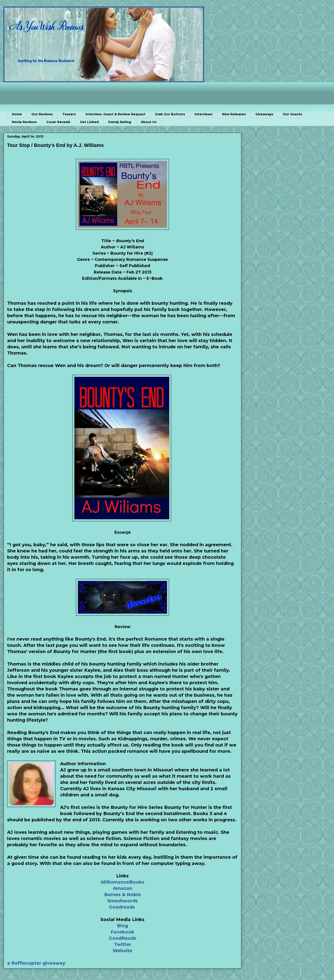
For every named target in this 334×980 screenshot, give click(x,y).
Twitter (123, 944)
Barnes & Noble (123, 895)
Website (122, 951)
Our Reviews (42, 114)
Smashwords (123, 901)
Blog (122, 926)
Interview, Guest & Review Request (115, 114)
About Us (149, 122)
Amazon (123, 888)
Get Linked (89, 122)
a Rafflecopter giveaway (36, 963)
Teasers (69, 114)
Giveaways (264, 114)
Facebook (122, 932)
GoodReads (122, 938)
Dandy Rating (120, 122)
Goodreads (122, 907)
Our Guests (292, 114)
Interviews (204, 114)
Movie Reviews (24, 122)
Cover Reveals (58, 122)
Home (17, 114)
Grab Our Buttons (170, 114)
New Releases (234, 114)
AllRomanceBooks (122, 882)
